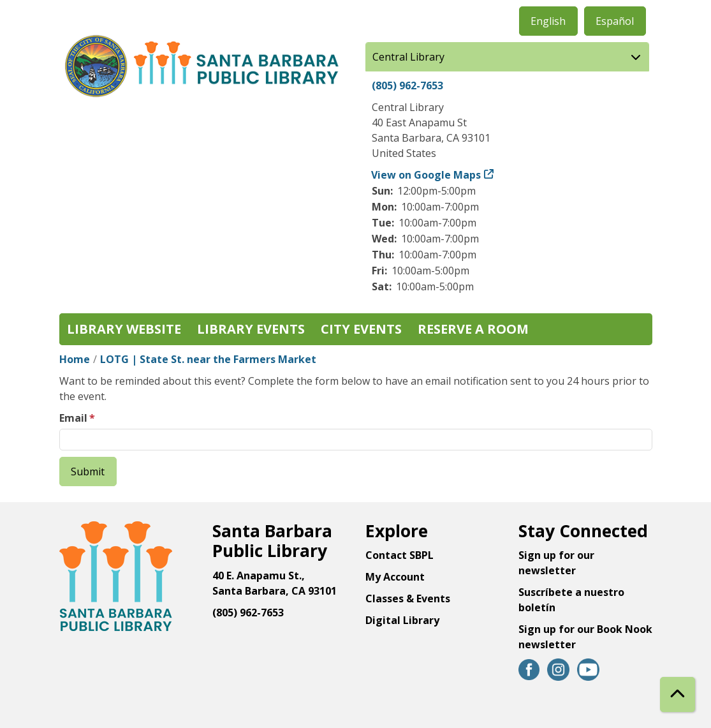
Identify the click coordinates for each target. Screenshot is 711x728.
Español (615, 21)
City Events (361, 329)
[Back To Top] (678, 695)
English (548, 21)
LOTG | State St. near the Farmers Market (208, 359)
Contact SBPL (399, 555)
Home (75, 359)
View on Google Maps (426, 175)
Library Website (124, 329)
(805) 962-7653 (407, 85)
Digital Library (402, 620)
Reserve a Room (473, 329)
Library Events (251, 329)
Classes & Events (408, 598)
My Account (395, 577)
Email (73, 418)
